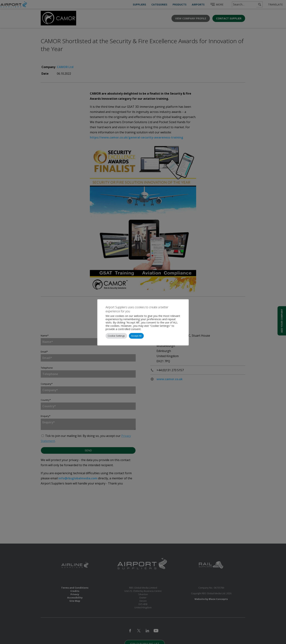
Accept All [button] (136, 336)
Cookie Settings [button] (116, 336)
